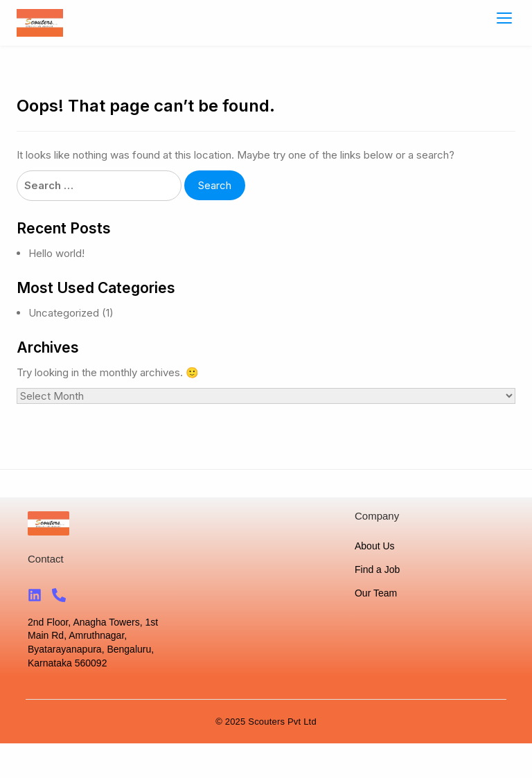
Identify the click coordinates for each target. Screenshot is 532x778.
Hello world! (56, 253)
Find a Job (377, 569)
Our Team (376, 593)
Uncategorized (64, 313)
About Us (375, 546)
